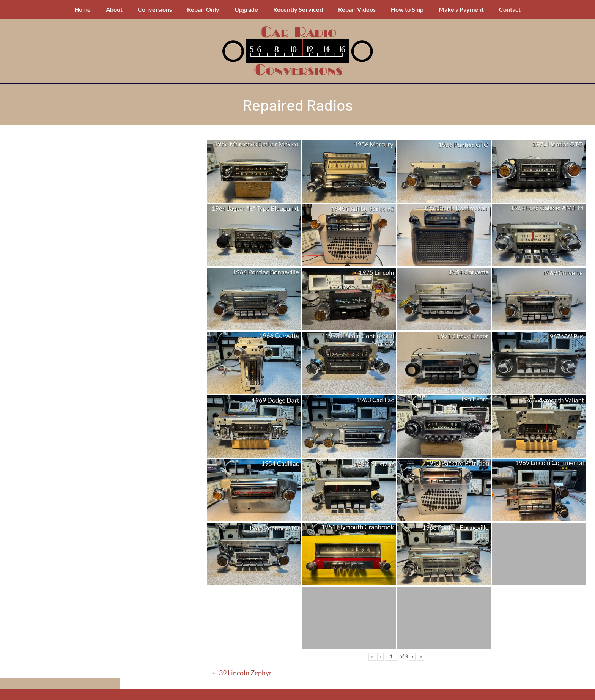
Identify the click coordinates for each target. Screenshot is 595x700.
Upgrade (246, 9)
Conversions (155, 9)
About (114, 9)
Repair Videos (357, 9)
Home (83, 9)
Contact (510, 9)
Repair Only (203, 9)
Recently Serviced (298, 9)
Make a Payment (461, 9)
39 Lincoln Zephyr (241, 673)
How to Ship (407, 9)
